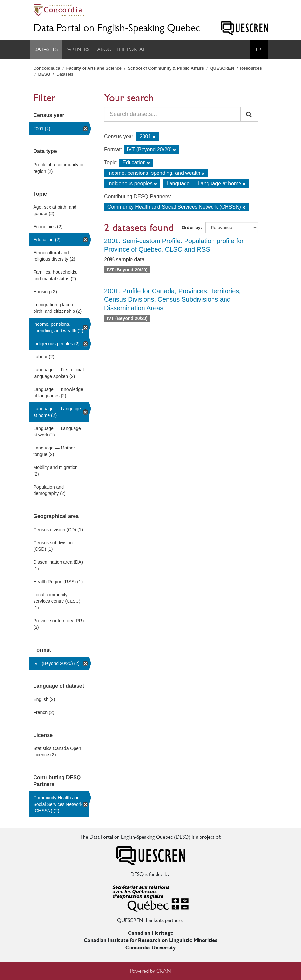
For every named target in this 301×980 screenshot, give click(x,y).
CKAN (164, 971)
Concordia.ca (47, 68)
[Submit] (249, 114)
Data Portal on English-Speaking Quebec (117, 28)
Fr (259, 49)
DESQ (44, 74)
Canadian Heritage (150, 933)
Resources (251, 68)
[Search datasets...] (172, 114)
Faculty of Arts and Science (94, 68)
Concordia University (150, 948)
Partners (77, 49)
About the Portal (121, 49)
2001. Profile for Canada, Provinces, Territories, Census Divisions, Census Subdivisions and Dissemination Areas (172, 299)
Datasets (46, 49)
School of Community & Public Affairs (166, 68)
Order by (191, 228)
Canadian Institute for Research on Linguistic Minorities (150, 940)
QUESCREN (222, 68)
